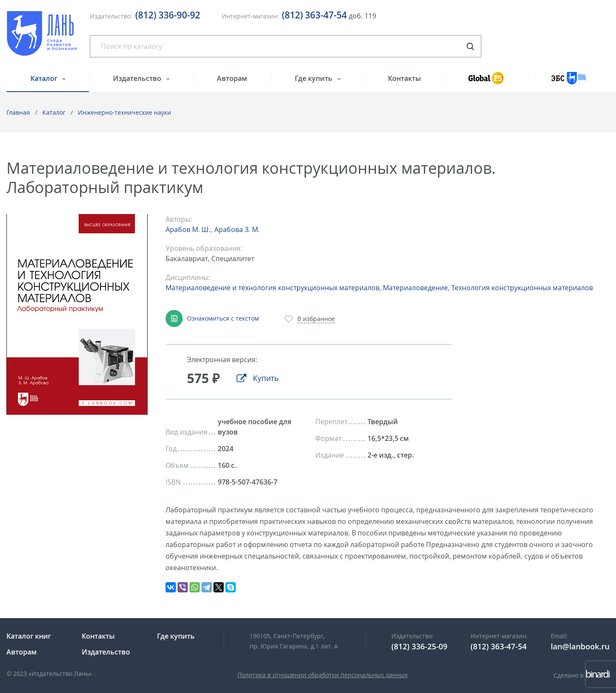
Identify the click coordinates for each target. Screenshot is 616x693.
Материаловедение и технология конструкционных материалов (272, 288)
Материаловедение (415, 288)
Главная (18, 112)
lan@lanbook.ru (580, 646)
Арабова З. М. (237, 229)
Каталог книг (29, 636)
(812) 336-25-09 (419, 646)
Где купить (314, 78)
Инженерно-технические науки (124, 112)
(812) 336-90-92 (168, 15)
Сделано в (582, 675)
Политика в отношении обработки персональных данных (323, 675)
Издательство (138, 78)
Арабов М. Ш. (188, 229)
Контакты (404, 78)
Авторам (232, 78)
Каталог (45, 78)
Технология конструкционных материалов (522, 288)
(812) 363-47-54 (314, 15)
